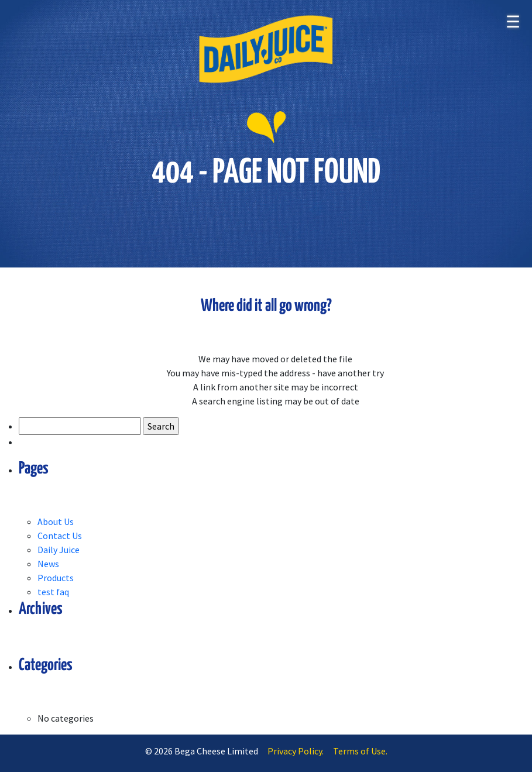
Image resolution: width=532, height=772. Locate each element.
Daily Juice (59, 550)
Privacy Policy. (296, 751)
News (48, 564)
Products (56, 578)
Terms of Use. (360, 751)
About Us (56, 521)
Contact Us (60, 536)
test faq (53, 592)
